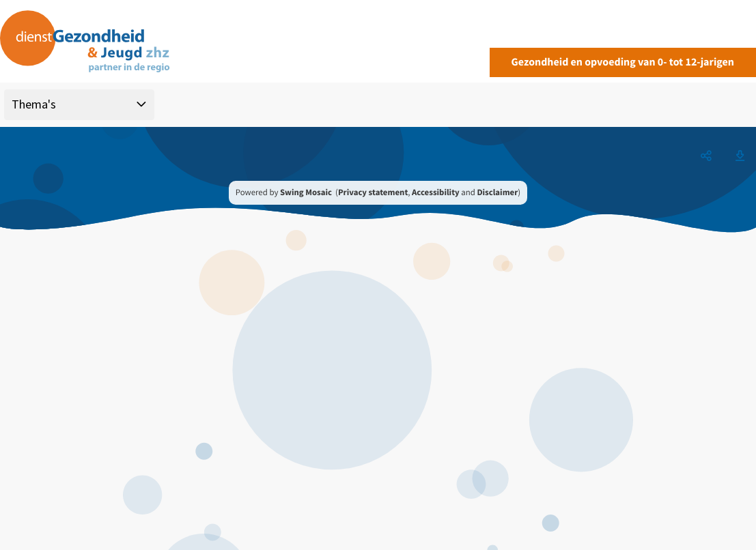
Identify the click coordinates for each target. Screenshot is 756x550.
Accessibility (436, 192)
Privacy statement (373, 192)
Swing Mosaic (306, 192)
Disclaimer (497, 192)
